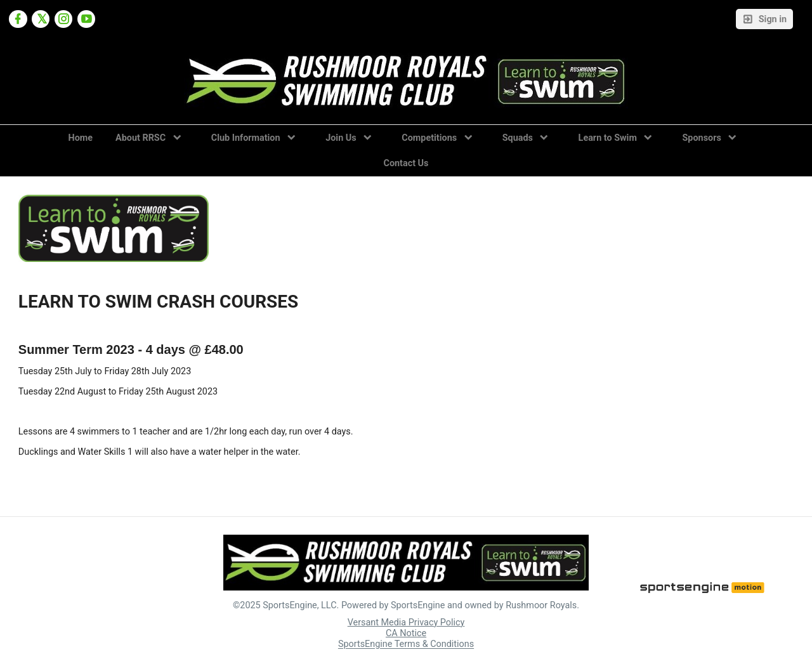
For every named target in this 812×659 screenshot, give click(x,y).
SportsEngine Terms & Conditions (406, 645)
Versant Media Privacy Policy (406, 623)
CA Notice (406, 633)
